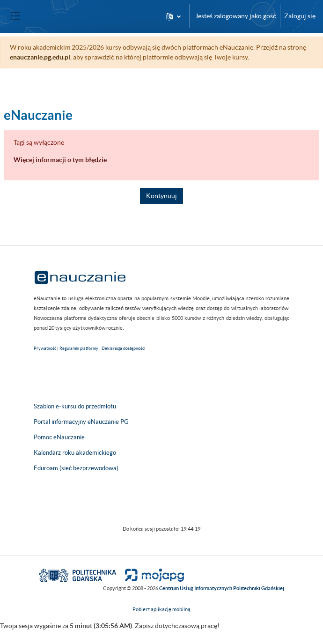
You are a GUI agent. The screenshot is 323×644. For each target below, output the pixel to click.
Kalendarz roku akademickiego (75, 453)
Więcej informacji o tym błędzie (60, 160)
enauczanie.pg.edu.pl (40, 57)
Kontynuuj (161, 196)
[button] (173, 16)
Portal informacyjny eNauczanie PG (81, 422)
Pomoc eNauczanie (59, 437)
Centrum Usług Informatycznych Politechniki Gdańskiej (222, 588)
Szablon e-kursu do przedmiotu (75, 406)
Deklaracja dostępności (123, 348)
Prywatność (45, 348)
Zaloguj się (300, 16)
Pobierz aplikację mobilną (161, 609)
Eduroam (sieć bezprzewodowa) (76, 468)
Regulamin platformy (79, 348)
